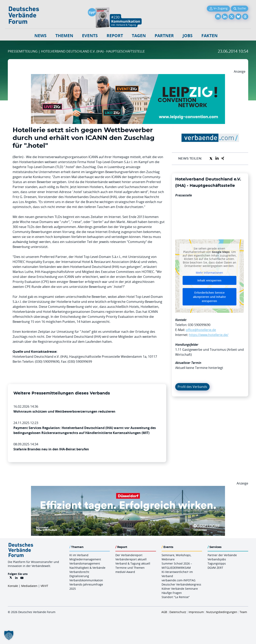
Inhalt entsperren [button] (209, 280)
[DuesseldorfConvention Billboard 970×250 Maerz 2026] (128, 488)
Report (115, 36)
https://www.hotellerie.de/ (209, 335)
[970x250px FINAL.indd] (128, 76)
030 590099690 (199, 325)
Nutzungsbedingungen (222, 612)
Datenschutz (178, 612)
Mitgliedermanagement (85, 559)
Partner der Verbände (222, 555)
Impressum (196, 612)
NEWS (40, 36)
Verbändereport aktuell (131, 559)
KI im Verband (79, 555)
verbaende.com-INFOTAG (178, 580)
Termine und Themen (130, 568)
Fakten (209, 36)
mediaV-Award (125, 572)
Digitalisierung (79, 576)
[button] (9, 635)
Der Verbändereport (129, 555)
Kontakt (13, 586)
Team (243, 612)
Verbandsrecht (79, 572)
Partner (164, 36)
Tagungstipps (217, 563)
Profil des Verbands (192, 387)
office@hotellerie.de (201, 330)
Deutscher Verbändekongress (181, 584)
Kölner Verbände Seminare (180, 589)
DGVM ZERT (215, 568)
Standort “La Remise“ (176, 597)
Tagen (139, 36)
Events (90, 36)
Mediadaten (29, 586)
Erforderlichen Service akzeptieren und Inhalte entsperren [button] (209, 297)
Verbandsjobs (217, 559)
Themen (64, 36)
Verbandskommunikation (86, 580)
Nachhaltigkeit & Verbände (87, 568)
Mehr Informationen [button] (209, 272)
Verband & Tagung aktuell (133, 563)
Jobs (188, 36)
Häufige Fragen (172, 593)
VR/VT (44, 586)
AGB (164, 612)
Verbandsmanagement (85, 563)
